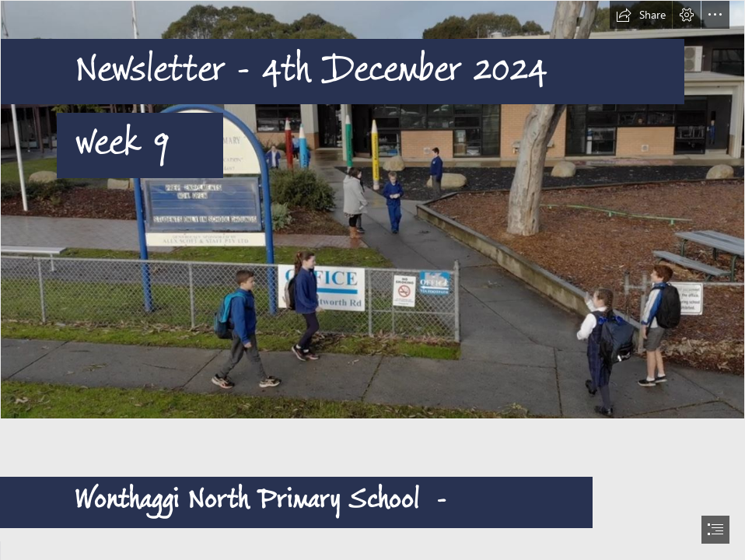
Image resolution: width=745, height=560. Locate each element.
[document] (372, 280)
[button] (641, 15)
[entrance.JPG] (372, 210)
